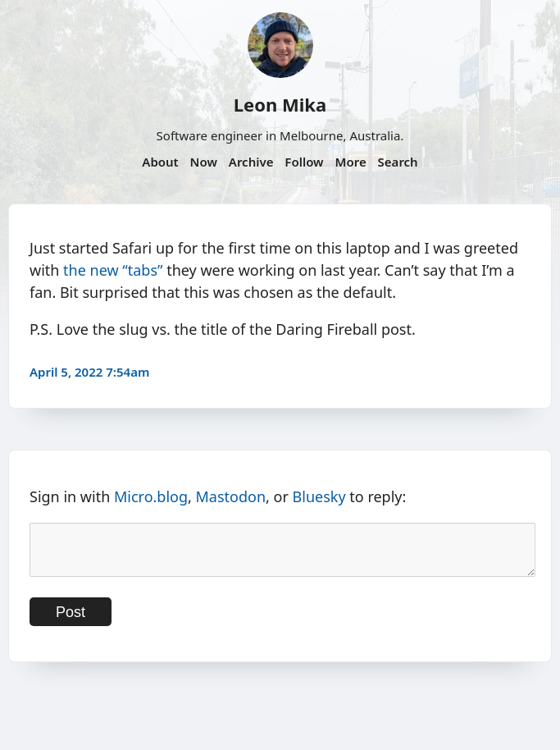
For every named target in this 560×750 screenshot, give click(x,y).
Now (204, 162)
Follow (304, 162)
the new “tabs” (113, 270)
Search (398, 162)
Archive (251, 162)
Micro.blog (151, 496)
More (350, 162)
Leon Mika (280, 104)
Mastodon (231, 496)
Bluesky (319, 496)
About (160, 162)
